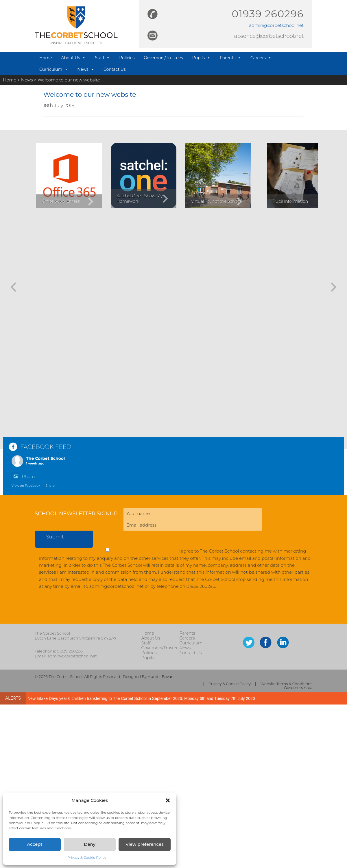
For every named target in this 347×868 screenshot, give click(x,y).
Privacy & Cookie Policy (87, 857)
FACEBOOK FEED (46, 447)
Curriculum (54, 69)
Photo (23, 476)
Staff (102, 58)
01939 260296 (268, 14)
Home (46, 58)
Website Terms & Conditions (286, 684)
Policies (127, 58)
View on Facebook (26, 486)
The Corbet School (45, 458)
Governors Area (298, 688)
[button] (168, 800)
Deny (90, 844)
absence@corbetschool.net (269, 36)
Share (50, 486)
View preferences (144, 844)
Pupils (201, 58)
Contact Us (115, 69)
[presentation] (79, 609)
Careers (261, 58)
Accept (35, 844)
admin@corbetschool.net (276, 25)
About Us (73, 58)
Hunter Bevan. (161, 676)
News (86, 69)
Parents (230, 58)
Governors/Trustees (163, 58)
